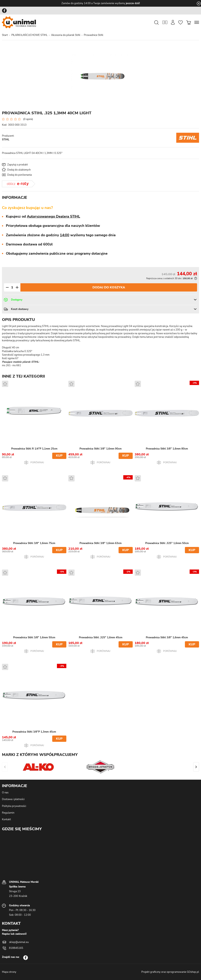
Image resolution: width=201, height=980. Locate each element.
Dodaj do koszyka (109, 287)
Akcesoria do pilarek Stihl (66, 35)
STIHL (6, 140)
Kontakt (6, 819)
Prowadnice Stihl (94, 35)
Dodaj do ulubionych (19, 170)
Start (5, 35)
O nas (5, 793)
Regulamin (8, 813)
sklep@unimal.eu (19, 942)
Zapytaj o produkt (18, 165)
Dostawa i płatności (13, 799)
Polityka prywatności (14, 806)
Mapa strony (9, 972)
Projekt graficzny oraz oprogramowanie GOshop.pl (170, 972)
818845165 (16, 948)
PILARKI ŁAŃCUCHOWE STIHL (29, 35)
